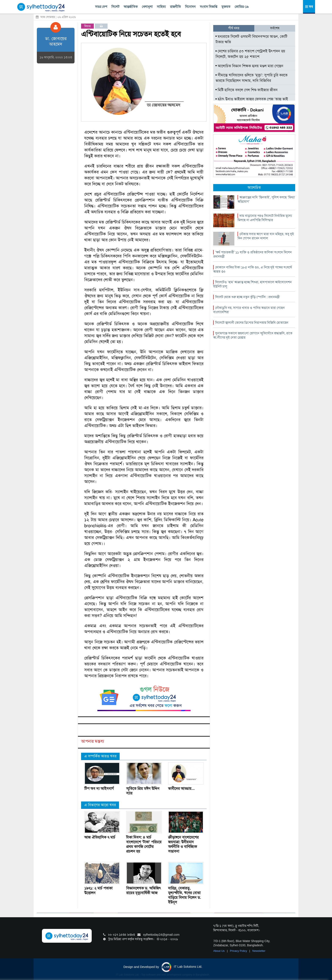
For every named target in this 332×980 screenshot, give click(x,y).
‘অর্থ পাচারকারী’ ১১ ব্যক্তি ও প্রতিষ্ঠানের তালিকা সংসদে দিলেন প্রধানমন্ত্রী (252, 254)
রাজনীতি (175, 7)
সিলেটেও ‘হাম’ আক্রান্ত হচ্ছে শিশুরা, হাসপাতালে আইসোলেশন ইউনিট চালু (252, 284)
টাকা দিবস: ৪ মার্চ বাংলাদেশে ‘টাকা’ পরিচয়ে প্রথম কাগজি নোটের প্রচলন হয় (144, 844)
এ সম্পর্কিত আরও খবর (100, 756)
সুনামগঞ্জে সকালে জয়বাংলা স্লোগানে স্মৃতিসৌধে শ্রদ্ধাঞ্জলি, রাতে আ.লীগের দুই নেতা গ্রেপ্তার (253, 335)
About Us (219, 951)
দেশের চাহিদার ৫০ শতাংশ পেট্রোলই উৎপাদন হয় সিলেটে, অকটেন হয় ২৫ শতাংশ (250, 54)
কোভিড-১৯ (242, 7)
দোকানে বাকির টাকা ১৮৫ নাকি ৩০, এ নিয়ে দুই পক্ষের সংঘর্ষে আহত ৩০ (252, 269)
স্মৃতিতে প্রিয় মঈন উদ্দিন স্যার (143, 791)
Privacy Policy (239, 951)
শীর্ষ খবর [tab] (234, 28)
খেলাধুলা (147, 7)
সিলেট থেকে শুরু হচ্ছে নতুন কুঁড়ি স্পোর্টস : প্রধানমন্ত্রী (247, 297)
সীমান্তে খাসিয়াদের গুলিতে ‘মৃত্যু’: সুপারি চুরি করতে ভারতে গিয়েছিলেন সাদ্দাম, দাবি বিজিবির (252, 78)
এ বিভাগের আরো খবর (100, 805)
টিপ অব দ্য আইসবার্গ (99, 789)
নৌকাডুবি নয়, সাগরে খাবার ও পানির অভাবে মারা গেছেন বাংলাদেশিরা (249, 310)
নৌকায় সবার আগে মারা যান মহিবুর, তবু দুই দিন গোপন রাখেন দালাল (266, 236)
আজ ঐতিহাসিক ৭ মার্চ (100, 837)
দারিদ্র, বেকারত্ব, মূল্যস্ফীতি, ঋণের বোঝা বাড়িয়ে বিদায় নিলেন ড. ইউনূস (185, 895)
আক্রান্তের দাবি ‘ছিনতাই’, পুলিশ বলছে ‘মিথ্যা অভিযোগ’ (266, 199)
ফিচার (87, 26)
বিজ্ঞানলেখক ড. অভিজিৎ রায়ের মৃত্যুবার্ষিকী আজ (144, 891)
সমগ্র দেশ (101, 7)
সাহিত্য (161, 7)
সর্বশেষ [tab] (275, 28)
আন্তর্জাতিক (131, 7)
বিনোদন (190, 7)
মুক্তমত (226, 7)
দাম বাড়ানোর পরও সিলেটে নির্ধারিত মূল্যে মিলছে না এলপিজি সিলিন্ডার (265, 218)
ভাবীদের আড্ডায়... (181, 789)
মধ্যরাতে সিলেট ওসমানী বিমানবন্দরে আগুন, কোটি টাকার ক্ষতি (251, 39)
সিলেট (115, 7)
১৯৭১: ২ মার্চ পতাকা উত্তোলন (98, 891)
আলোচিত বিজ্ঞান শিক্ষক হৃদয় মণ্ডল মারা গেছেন (249, 66)
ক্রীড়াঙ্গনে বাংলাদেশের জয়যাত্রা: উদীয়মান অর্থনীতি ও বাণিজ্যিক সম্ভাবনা (183, 844)
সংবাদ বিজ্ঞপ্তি (209, 7)
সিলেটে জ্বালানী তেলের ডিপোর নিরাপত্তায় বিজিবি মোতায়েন (252, 323)
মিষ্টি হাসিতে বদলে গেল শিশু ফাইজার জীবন (247, 90)
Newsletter (259, 951)
